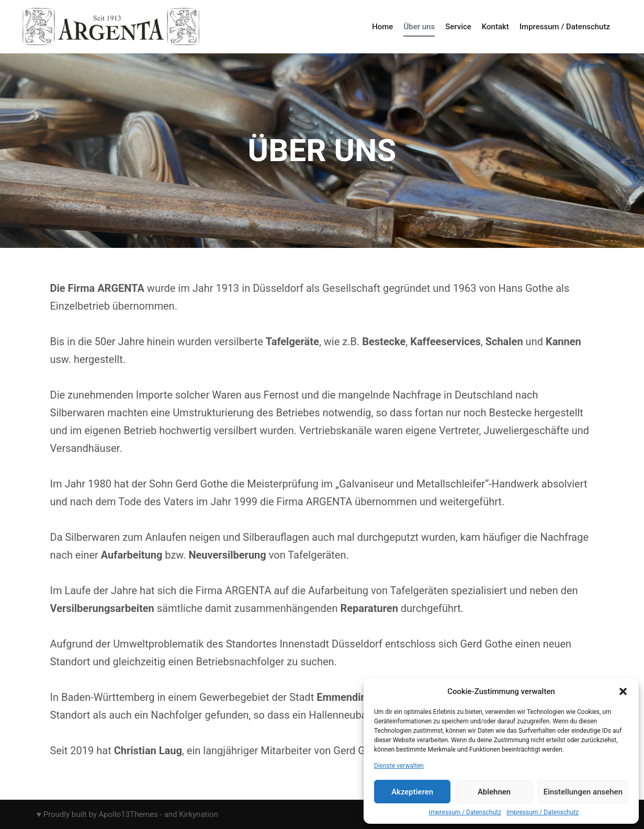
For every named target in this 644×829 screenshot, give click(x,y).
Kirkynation (199, 814)
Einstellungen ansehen (583, 792)
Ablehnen (494, 792)
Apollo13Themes (129, 814)
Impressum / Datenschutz (465, 812)
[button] (623, 691)
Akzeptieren (412, 792)
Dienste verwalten (399, 766)
